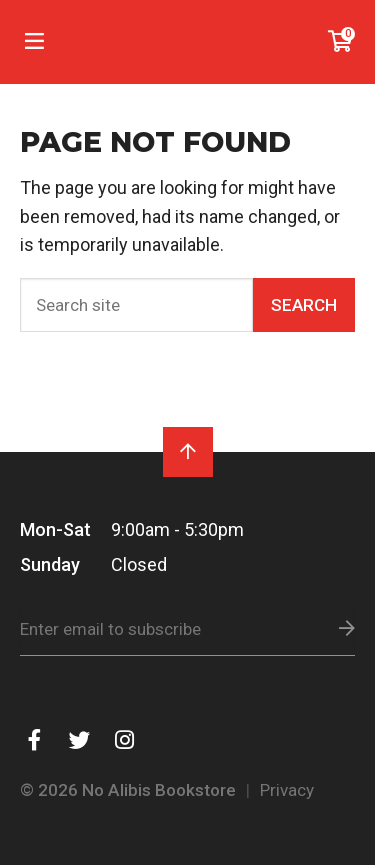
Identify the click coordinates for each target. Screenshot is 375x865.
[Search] (136, 305)
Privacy (287, 790)
